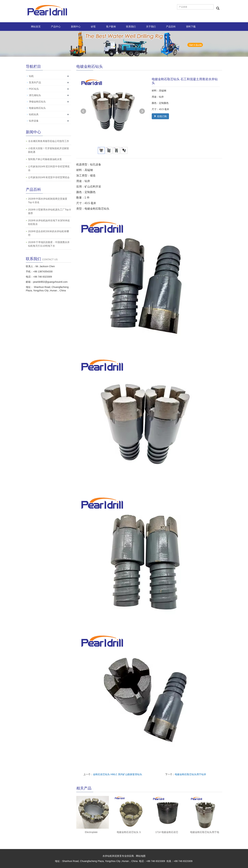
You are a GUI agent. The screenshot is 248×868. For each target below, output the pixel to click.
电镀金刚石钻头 (37, 108)
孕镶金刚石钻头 (37, 102)
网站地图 (141, 856)
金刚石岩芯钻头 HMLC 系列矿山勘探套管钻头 (118, 774)
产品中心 (56, 27)
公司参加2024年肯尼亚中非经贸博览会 (49, 177)
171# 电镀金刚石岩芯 (167, 832)
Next (142, 111)
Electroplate (91, 832)
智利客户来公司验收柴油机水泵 (45, 159)
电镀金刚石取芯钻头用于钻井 (190, 774)
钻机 (31, 76)
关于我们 (151, 27)
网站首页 (36, 27)
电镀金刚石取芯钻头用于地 (205, 832)
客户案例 (111, 27)
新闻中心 (76, 27)
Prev (83, 111)
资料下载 (191, 27)
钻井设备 (34, 121)
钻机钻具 (34, 114)
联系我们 (131, 27)
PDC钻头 (34, 89)
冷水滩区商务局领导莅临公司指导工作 (49, 141)
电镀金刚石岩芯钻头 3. (129, 832)
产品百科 (171, 27)
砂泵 (93, 27)
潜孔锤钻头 (35, 95)
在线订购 (160, 116)
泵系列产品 (35, 82)
